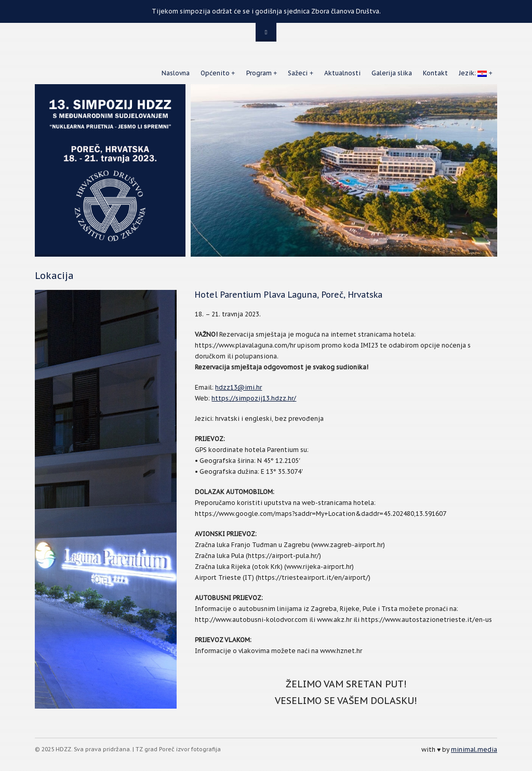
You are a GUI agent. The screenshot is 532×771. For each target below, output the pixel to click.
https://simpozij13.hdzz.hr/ (254, 398)
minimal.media (474, 749)
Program (259, 73)
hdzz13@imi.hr (238, 387)
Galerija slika (392, 73)
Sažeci (298, 73)
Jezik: (473, 73)
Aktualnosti (342, 73)
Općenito (215, 73)
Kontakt (435, 73)
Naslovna (176, 73)
